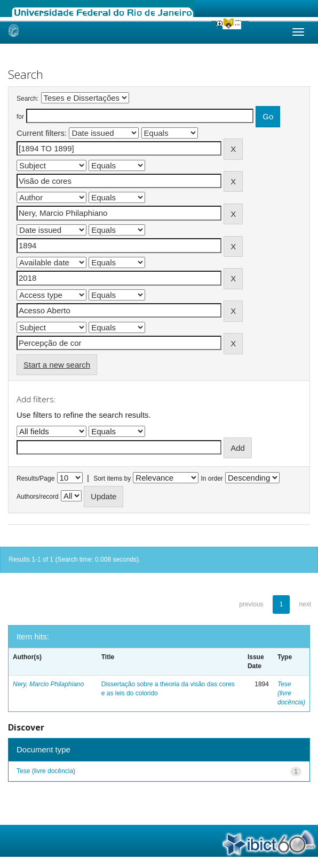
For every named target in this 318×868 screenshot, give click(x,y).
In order (212, 478)
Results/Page (35, 478)
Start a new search (57, 365)
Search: (27, 99)
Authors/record (38, 497)
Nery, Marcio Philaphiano (48, 684)
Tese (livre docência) (46, 771)
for (20, 117)
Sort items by (112, 478)
